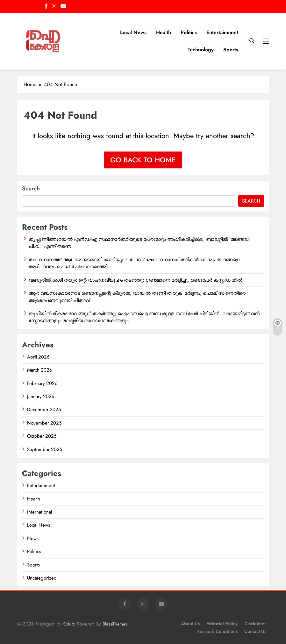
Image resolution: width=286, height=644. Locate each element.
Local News (133, 32)
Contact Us (255, 631)
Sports (231, 50)
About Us (190, 624)
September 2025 (45, 449)
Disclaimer (255, 624)
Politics (189, 32)
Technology (201, 50)
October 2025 (42, 436)
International (39, 512)
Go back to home (143, 160)
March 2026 (40, 370)
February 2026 (42, 383)
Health (164, 32)
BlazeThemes (115, 624)
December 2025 (44, 410)
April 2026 (38, 357)
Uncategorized (42, 578)
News (33, 538)
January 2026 (41, 396)
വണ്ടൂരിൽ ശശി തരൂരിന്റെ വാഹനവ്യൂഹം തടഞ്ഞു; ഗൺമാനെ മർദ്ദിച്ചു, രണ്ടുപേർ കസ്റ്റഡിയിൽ (136, 280)
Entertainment (222, 32)
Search (31, 189)
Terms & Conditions (218, 631)
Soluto (69, 624)
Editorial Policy (222, 624)
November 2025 (44, 423)
